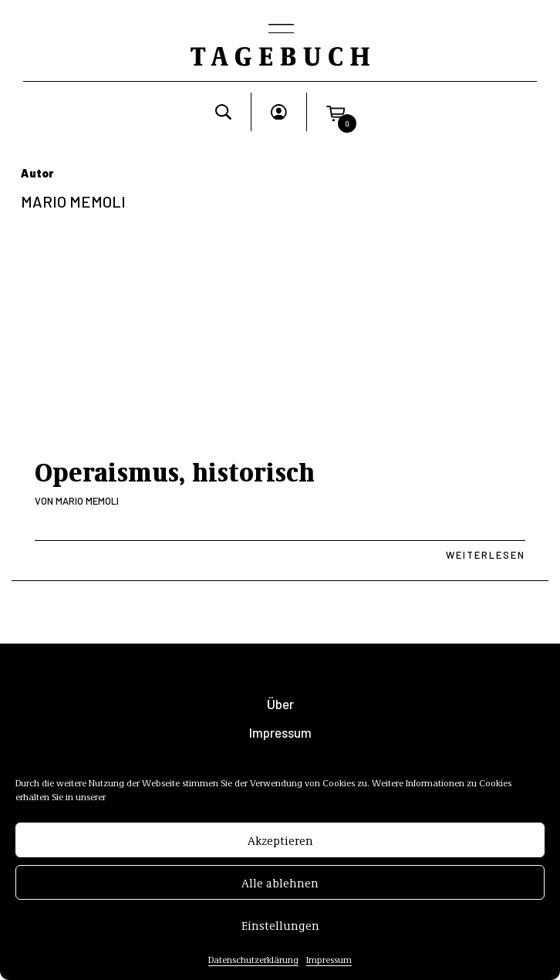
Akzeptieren (280, 843)
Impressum (329, 962)
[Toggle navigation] (280, 30)
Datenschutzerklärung (253, 962)
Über (280, 704)
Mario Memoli (87, 501)
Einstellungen (280, 928)
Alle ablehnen (280, 885)
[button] (336, 112)
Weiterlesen (486, 555)
